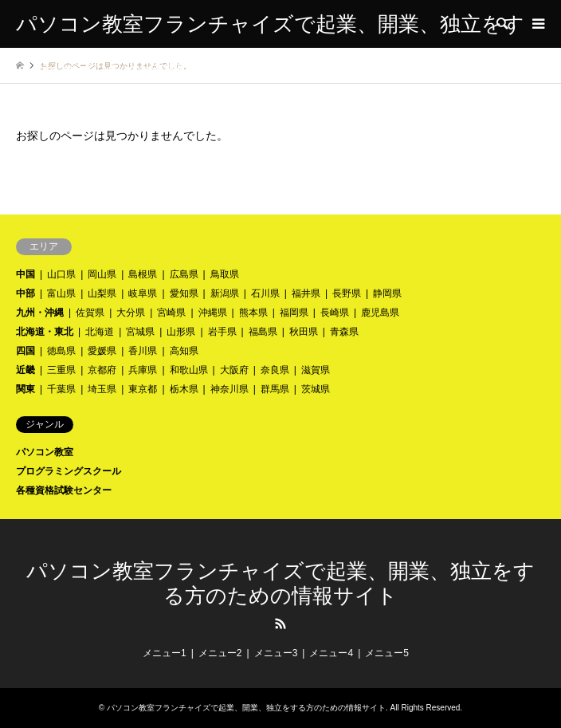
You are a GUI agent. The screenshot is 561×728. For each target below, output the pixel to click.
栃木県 (184, 389)
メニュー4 (331, 653)
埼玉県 (102, 389)
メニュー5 (387, 653)
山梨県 (102, 293)
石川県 (265, 293)
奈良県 (275, 370)
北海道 (100, 332)
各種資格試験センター (64, 490)
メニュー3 (276, 653)
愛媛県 (102, 351)
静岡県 (387, 293)
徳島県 (61, 351)
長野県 (347, 293)
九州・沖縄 (40, 313)
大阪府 (234, 370)
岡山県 (102, 274)
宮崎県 (171, 313)
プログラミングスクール (69, 471)
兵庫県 (143, 370)
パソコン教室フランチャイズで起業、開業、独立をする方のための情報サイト (246, 708)
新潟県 (225, 293)
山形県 (181, 332)
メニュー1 (165, 653)
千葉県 (61, 389)
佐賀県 (90, 313)
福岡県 (294, 313)
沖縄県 (213, 313)
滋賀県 (316, 370)
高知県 (184, 351)
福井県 (306, 293)
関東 (25, 389)
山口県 (61, 274)
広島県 (184, 274)
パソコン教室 (45, 452)
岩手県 (222, 332)
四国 (25, 351)
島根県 (143, 274)
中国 (25, 274)
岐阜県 (143, 293)
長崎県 (335, 313)
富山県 (61, 293)
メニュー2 (220, 653)
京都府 (102, 370)
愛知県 (184, 293)
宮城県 (140, 332)
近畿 (25, 370)
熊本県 (253, 313)
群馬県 (275, 389)
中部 (25, 293)
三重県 (61, 370)
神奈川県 (229, 389)
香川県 (143, 351)
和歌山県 (189, 370)
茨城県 (316, 389)
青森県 (344, 332)
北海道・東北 (45, 332)
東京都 (143, 389)
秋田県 (304, 332)
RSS (280, 624)
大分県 (131, 313)
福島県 (263, 332)
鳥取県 (225, 274)
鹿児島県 (380, 313)
